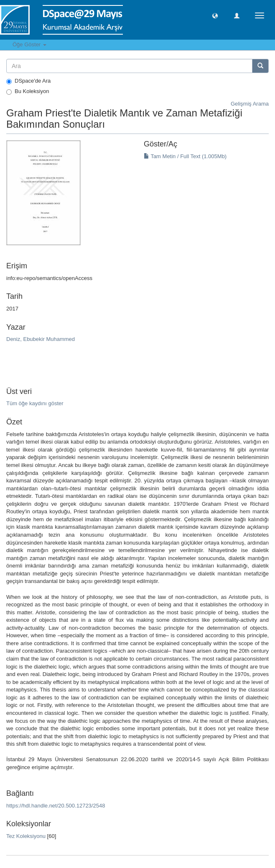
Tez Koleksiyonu (26, 836)
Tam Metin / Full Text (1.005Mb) (185, 156)
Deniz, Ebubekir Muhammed (41, 339)
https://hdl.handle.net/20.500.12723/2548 (56, 806)
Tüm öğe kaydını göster (35, 403)
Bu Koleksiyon (28, 91)
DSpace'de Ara (28, 81)
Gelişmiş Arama (250, 104)
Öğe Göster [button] (29, 44)
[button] (215, 15)
